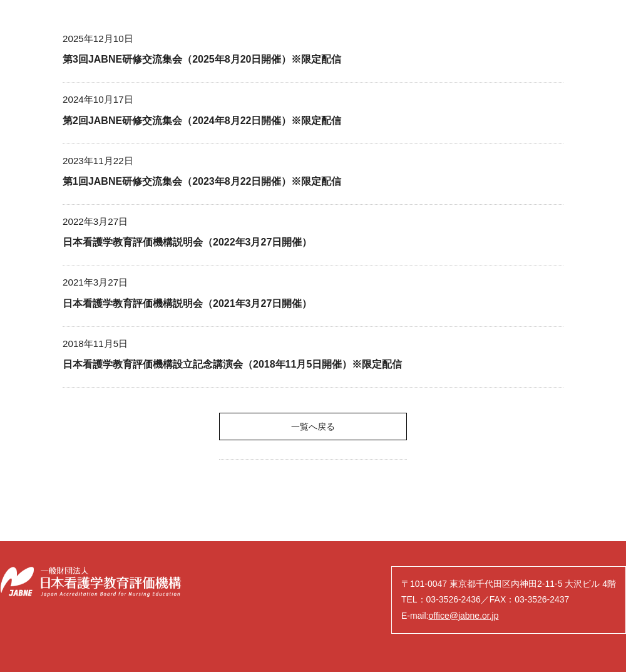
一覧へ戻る (313, 426)
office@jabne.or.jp (463, 616)
